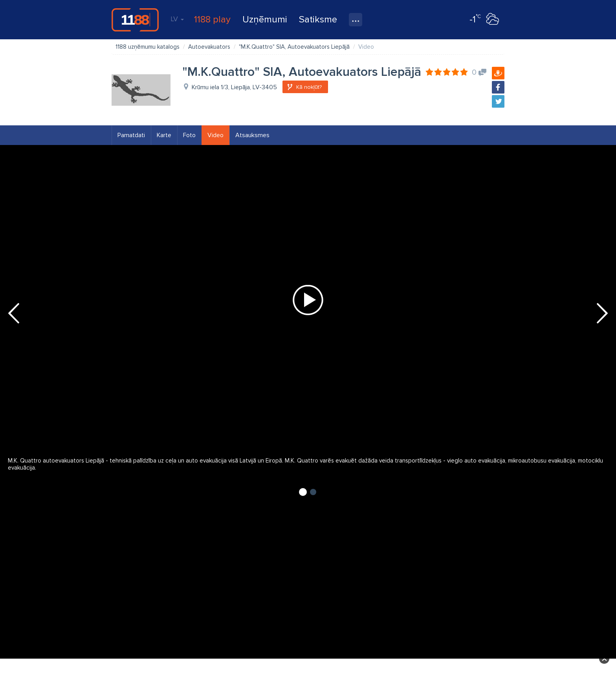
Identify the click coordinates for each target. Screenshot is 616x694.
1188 (135, 20)
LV (177, 19)
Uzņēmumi (265, 19)
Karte (164, 135)
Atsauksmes (252, 135)
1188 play (212, 19)
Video (215, 135)
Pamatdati (131, 135)
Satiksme (318, 19)
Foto (189, 135)
